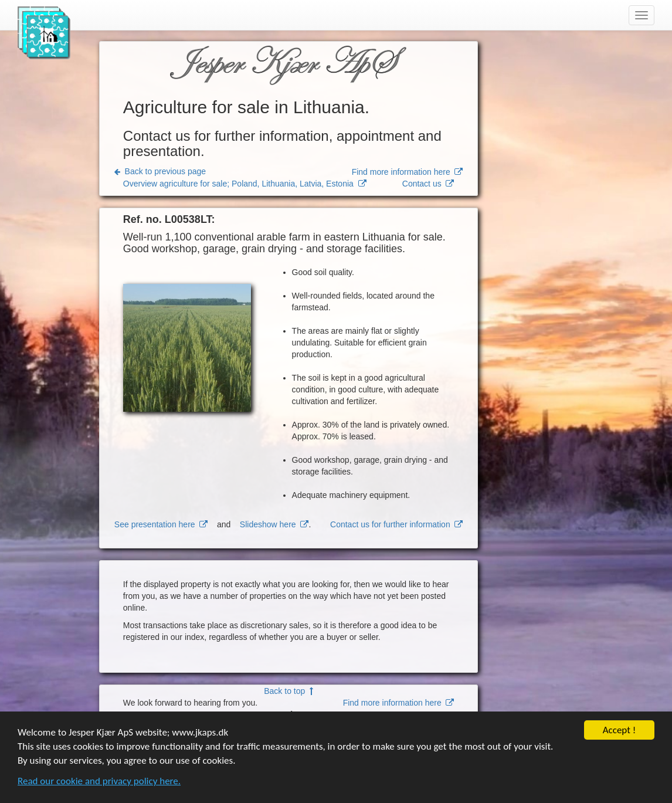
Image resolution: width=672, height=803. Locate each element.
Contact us (428, 184)
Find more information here (408, 172)
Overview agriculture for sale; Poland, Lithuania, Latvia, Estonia (245, 184)
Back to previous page (160, 171)
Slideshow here (274, 524)
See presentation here (161, 524)
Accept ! (620, 732)
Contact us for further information (396, 524)
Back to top (289, 691)
